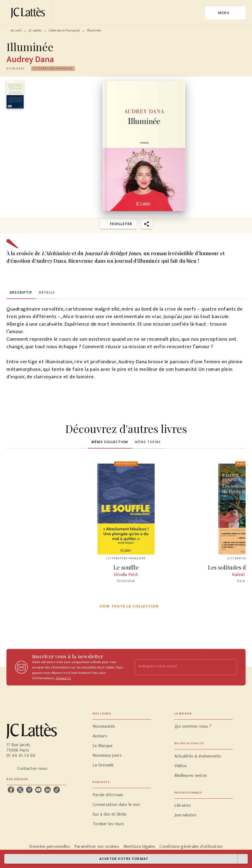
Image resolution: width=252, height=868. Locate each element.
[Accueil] (29, 13)
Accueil (16, 30)
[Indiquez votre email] (179, 667)
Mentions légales (139, 847)
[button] (53, 69)
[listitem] (11, 790)
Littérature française (64, 30)
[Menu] (225, 13)
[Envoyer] (231, 667)
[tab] (21, 293)
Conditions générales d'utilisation (191, 847)
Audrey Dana (30, 60)
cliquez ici (63, 678)
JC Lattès (35, 30)
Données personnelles (50, 847)
